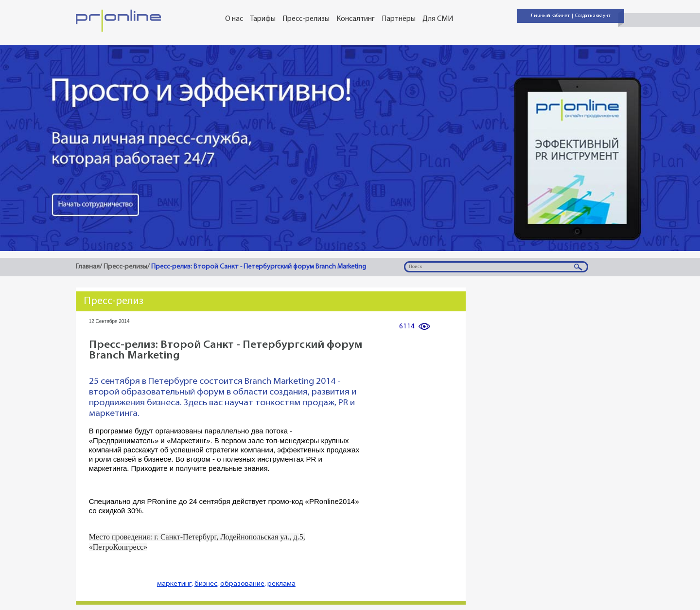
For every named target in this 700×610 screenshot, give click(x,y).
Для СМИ (438, 19)
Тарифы (263, 19)
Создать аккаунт (593, 16)
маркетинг (174, 584)
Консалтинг (356, 19)
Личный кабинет (550, 16)
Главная (88, 267)
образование (242, 584)
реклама (281, 584)
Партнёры (399, 19)
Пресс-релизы (306, 19)
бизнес (206, 584)
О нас (234, 19)
